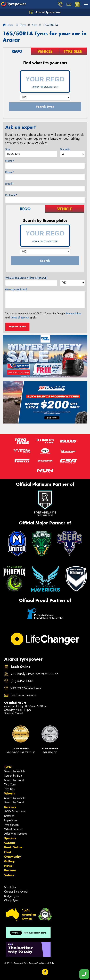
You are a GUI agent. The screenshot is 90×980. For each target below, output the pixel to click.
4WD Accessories (15, 811)
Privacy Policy (73, 314)
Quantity (65, 149)
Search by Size (13, 776)
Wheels (10, 793)
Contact (10, 843)
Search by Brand (14, 780)
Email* (9, 184)
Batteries (9, 816)
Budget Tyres (12, 896)
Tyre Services (12, 825)
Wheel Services (13, 829)
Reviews (10, 870)
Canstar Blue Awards (16, 892)
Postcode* (11, 195)
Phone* (10, 172)
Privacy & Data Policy (24, 963)
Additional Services (15, 834)
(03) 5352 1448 (22, 681)
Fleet (8, 852)
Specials (10, 838)
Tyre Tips (9, 789)
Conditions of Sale (45, 963)
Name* (10, 161)
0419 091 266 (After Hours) (26, 688)
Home (8, 25)
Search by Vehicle (15, 771)
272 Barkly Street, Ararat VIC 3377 (34, 674)
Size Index (10, 887)
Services (10, 807)
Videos (9, 875)
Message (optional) (16, 289)
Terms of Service (20, 318)
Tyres (8, 767)
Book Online (13, 847)
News (8, 866)
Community (13, 857)
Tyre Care (10, 785)
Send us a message (23, 695)
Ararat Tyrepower (45, 12)
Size (8, 149)
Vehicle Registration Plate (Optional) (26, 278)
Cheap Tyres (11, 900)
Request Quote (17, 326)
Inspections (11, 820)
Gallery (9, 861)
